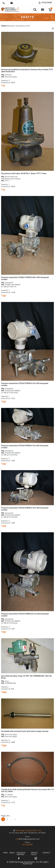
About (12, 853)
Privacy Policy (34, 854)
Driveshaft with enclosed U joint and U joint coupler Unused (25, 731)
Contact (46, 853)
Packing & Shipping (21, 854)
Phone (28, 842)
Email (27, 837)
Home (5, 853)
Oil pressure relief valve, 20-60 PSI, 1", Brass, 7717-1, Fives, (24, 174)
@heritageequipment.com (27, 839)
